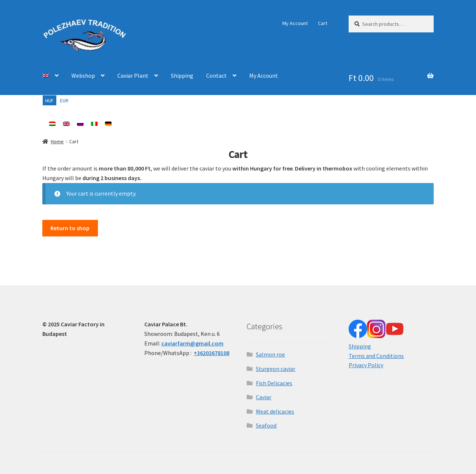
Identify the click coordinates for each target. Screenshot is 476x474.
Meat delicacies (275, 411)
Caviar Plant (133, 76)
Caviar (264, 397)
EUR (64, 101)
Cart (323, 23)
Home (57, 141)
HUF (50, 101)
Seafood (266, 425)
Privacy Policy (366, 365)
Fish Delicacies (274, 383)
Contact (216, 76)
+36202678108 (211, 353)
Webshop (83, 76)
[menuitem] (50, 76)
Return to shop (70, 228)
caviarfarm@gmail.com (192, 343)
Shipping (182, 76)
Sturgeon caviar (276, 369)
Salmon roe (270, 354)
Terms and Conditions (376, 356)
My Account (295, 23)
